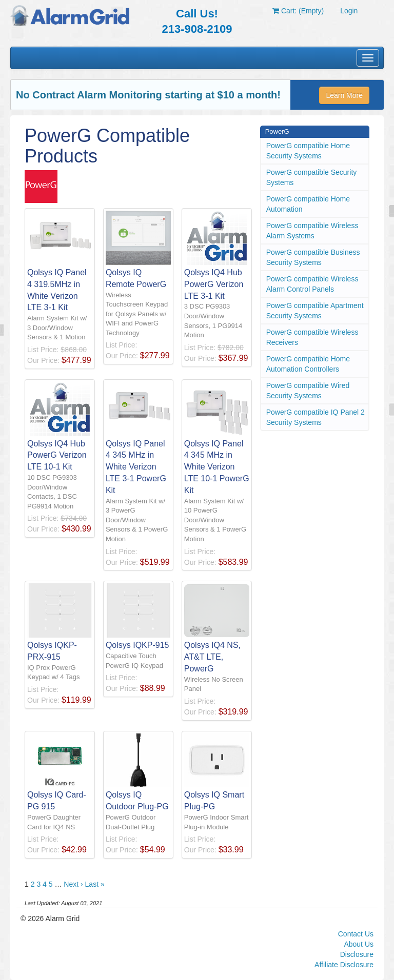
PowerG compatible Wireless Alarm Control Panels (312, 284)
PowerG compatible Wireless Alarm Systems (312, 231)
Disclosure (357, 954)
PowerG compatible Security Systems (312, 177)
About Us (359, 944)
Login (349, 11)
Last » (95, 884)
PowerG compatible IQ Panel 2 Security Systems (316, 417)
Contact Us (356, 934)
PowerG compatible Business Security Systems (313, 257)
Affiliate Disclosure (344, 965)
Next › (73, 884)
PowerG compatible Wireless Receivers (312, 337)
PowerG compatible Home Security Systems (308, 151)
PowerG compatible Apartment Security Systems (315, 311)
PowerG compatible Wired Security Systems (308, 391)
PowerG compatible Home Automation (308, 204)
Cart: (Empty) (298, 11)
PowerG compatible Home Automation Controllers (308, 364)
